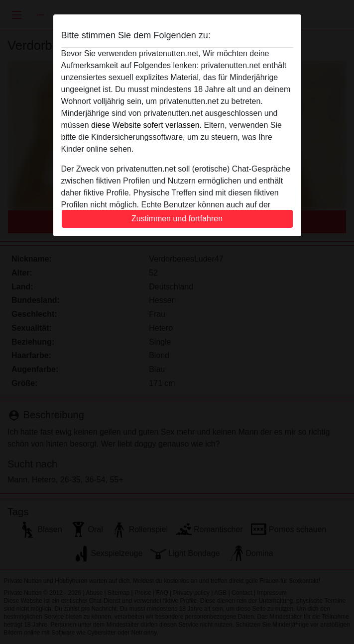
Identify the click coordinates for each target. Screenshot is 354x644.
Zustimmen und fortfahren (177, 219)
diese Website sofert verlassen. (146, 125)
